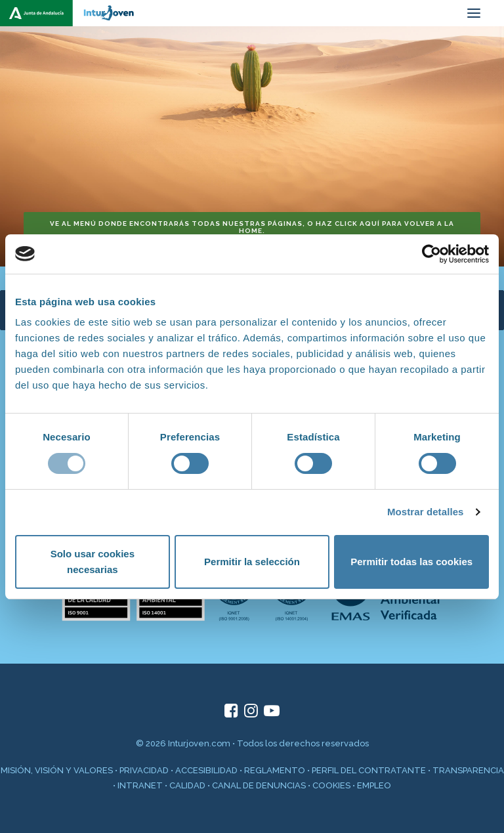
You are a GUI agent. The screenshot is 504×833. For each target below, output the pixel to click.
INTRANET (140, 785)
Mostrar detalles (426, 512)
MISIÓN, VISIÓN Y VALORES (57, 770)
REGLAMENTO (275, 770)
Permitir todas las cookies (411, 562)
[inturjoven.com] (73, 13)
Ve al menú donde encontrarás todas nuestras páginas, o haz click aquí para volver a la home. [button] (253, 227)
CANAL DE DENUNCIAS (259, 785)
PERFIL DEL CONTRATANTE (369, 770)
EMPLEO (374, 785)
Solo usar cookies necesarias (93, 562)
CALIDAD (187, 785)
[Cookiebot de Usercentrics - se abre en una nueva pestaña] (431, 254)
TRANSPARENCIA (468, 770)
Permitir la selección (252, 562)
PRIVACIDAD (144, 770)
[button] (474, 13)
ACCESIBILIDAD (206, 770)
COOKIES (331, 785)
